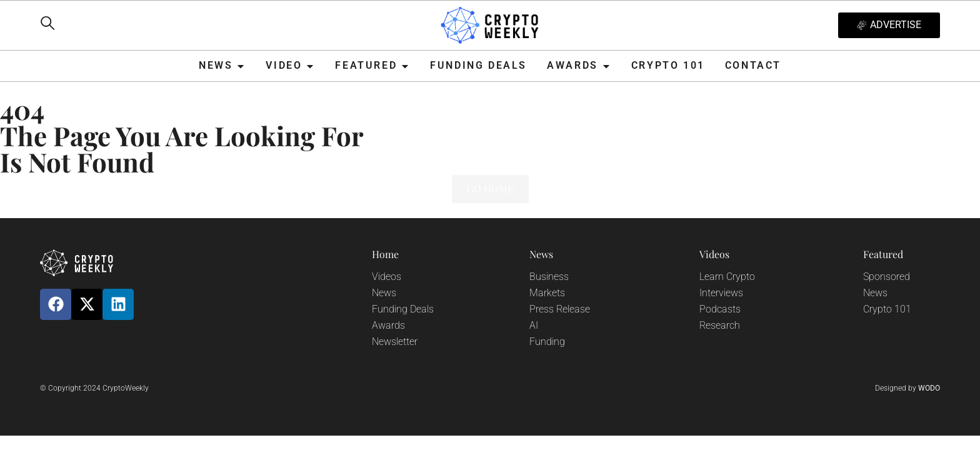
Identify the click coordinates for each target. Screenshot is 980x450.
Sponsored (887, 277)
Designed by (907, 388)
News (384, 293)
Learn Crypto (727, 277)
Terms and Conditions (645, 391)
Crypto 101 (887, 309)
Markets (547, 293)
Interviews (721, 293)
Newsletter (395, 342)
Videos (387, 277)
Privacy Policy (329, 391)
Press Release (560, 309)
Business (549, 277)
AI (534, 325)
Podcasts (720, 309)
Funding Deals (403, 309)
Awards (388, 325)
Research (720, 325)
